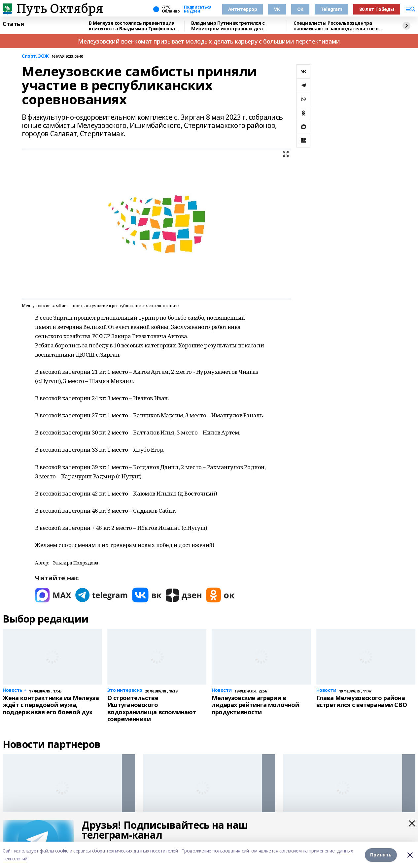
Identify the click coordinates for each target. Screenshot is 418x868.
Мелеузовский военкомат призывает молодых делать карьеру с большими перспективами (209, 41)
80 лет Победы (377, 9)
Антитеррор (243, 9)
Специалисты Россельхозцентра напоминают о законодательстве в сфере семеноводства (336, 26)
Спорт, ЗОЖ (35, 56)
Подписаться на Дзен (198, 9)
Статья (13, 24)
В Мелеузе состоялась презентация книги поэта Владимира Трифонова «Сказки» (132, 26)
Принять (381, 855)
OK (300, 9)
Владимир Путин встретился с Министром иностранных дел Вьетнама (228, 26)
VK (277, 9)
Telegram (331, 9)
